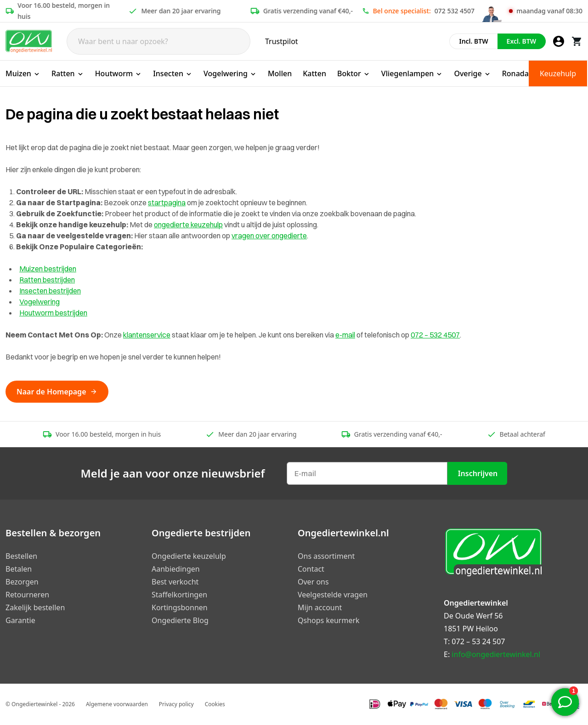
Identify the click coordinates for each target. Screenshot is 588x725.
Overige (472, 73)
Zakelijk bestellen (35, 607)
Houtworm (119, 73)
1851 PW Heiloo (471, 629)
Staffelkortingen (179, 595)
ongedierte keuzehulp (188, 225)
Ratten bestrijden (47, 280)
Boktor (354, 73)
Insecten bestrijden (50, 291)
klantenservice (147, 335)
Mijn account (320, 607)
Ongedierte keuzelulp (189, 556)
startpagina (167, 202)
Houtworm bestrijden (53, 313)
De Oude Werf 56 (473, 616)
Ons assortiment (326, 556)
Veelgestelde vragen (333, 595)
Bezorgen (22, 582)
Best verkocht (175, 582)
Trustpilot (282, 41)
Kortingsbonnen (180, 607)
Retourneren (27, 595)
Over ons (313, 582)
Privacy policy (176, 704)
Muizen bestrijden (48, 269)
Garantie (20, 620)
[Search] (158, 41)
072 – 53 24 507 (478, 641)
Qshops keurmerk (329, 620)
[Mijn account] (559, 41)
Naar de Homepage (57, 392)
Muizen (23, 73)
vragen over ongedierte (269, 236)
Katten (314, 73)
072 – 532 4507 (435, 335)
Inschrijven (478, 473)
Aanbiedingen (176, 569)
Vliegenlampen (412, 73)
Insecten (173, 73)
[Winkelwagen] (577, 41)
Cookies (215, 704)
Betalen (19, 569)
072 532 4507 (455, 11)
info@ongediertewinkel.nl (496, 654)
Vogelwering (230, 73)
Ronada (515, 73)
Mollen (280, 73)
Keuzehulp (558, 73)
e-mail (345, 335)
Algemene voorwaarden (117, 704)
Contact (311, 569)
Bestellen (21, 556)
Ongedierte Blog (180, 620)
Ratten (68, 73)
